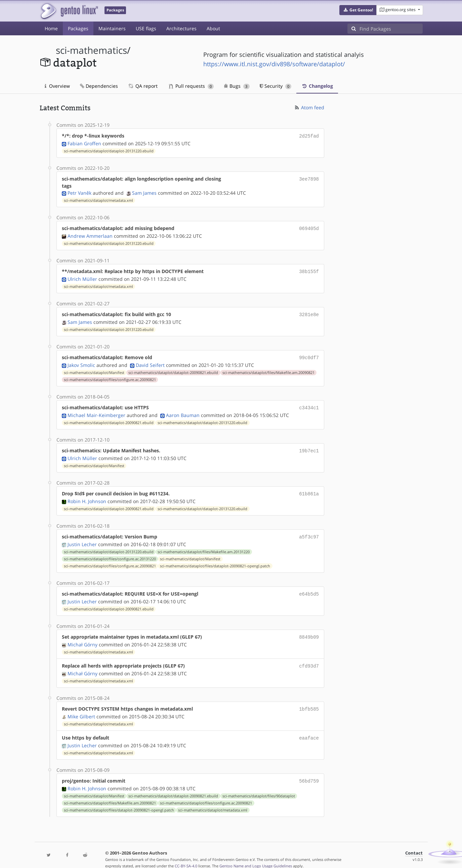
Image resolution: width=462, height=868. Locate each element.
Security (276, 86)
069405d (309, 228)
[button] (358, 10)
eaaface (309, 729)
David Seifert (150, 362)
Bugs (237, 86)
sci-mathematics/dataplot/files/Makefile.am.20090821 (268, 369)
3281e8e (309, 312)
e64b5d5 (309, 588)
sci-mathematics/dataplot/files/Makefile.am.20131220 (204, 546)
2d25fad (309, 136)
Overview (57, 86)
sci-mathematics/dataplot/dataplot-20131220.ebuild (109, 150)
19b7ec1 (309, 446)
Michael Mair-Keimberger (96, 411)
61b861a (309, 489)
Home (51, 28)
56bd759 (309, 771)
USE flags (146, 28)
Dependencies (99, 86)
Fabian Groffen (84, 143)
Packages (78, 28)
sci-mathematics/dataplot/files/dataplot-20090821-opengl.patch (215, 560)
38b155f (309, 270)
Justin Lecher (82, 538)
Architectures (181, 28)
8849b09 (309, 630)
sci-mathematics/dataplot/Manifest (94, 369)
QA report (143, 86)
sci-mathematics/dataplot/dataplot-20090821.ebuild (173, 369)
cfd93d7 (309, 658)
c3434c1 (309, 404)
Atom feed (309, 107)
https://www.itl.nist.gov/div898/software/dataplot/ (274, 64)
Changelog (317, 86)
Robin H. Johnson (87, 496)
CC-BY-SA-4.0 (186, 856)
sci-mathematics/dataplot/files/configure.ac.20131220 (110, 553)
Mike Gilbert (81, 708)
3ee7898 (309, 178)
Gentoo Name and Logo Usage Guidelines (256, 856)
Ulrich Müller (82, 277)
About (213, 28)
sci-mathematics (91, 50)
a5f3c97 (309, 531)
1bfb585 (309, 701)
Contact (414, 843)
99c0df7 (309, 355)
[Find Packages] (391, 29)
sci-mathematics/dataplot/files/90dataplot (259, 786)
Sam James (144, 192)
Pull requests (192, 86)
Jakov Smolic (81, 362)
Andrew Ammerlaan (90, 235)
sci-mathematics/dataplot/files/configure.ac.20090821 (110, 376)
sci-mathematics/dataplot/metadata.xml (98, 200)
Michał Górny (82, 637)
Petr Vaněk (79, 192)
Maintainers (112, 28)
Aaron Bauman (183, 411)
